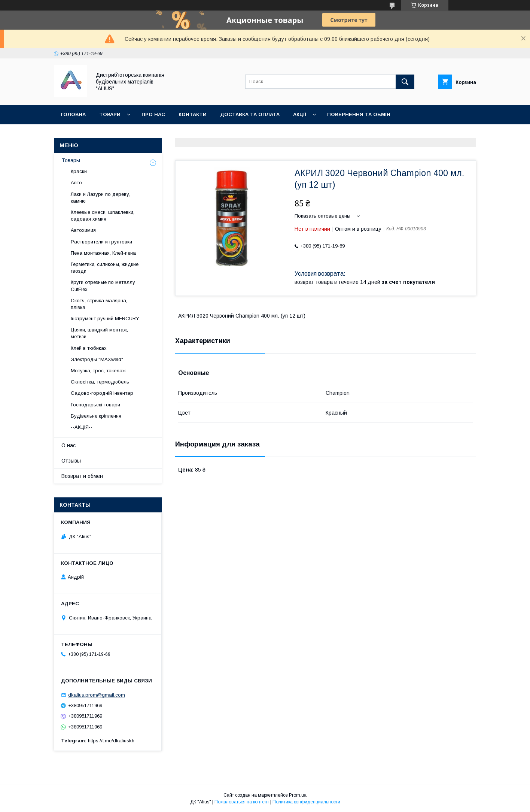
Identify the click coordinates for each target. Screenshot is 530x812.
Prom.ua (298, 795)
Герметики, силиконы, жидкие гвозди (105, 268)
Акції (300, 114)
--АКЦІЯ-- (82, 427)
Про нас (153, 114)
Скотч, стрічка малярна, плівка (99, 304)
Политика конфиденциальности (306, 802)
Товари (110, 114)
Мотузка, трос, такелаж (98, 371)
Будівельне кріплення (96, 416)
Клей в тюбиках (89, 348)
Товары (71, 160)
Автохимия (83, 230)
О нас (68, 445)
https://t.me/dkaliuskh (111, 741)
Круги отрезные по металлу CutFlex (103, 286)
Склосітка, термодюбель (100, 382)
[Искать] (405, 82)
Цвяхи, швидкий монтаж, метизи (99, 333)
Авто (76, 183)
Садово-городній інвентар (102, 393)
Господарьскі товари (95, 405)
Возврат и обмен (82, 476)
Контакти (193, 114)
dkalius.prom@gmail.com (97, 695)
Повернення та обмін (359, 114)
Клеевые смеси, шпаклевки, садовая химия (103, 216)
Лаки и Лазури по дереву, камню (100, 198)
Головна (73, 114)
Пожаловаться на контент (242, 802)
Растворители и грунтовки (101, 242)
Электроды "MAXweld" (97, 359)
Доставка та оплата (250, 114)
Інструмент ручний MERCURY (105, 319)
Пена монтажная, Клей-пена (103, 253)
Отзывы (71, 461)
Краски (79, 171)
